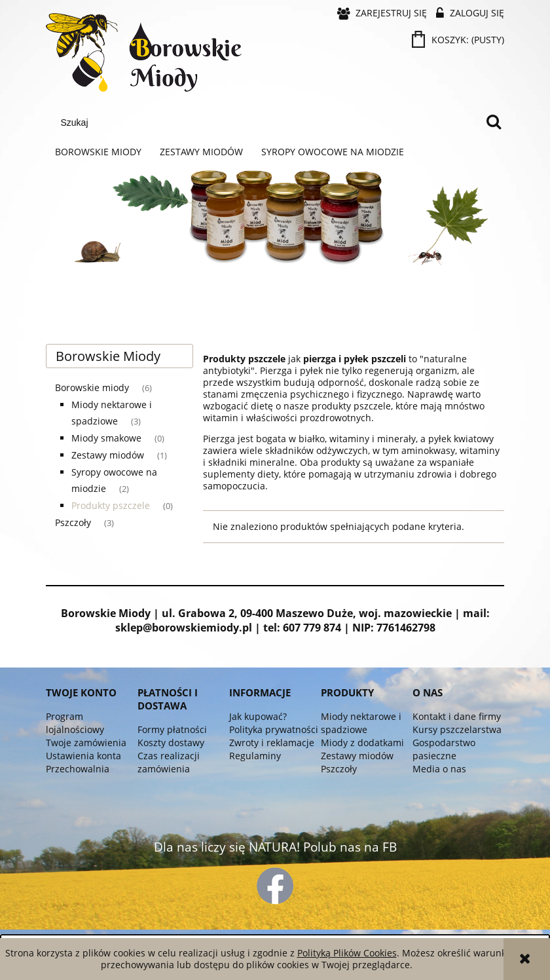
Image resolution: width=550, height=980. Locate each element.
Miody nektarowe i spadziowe (361, 723)
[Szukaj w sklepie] (267, 122)
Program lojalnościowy (75, 723)
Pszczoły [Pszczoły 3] (73, 522)
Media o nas (439, 769)
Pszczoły (339, 769)
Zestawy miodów (357, 756)
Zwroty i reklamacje (272, 743)
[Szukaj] (494, 122)
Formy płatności (172, 729)
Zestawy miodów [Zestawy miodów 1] (108, 455)
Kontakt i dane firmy (457, 716)
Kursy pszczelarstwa (457, 729)
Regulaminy (255, 756)
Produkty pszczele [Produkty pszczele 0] (111, 505)
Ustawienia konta (83, 756)
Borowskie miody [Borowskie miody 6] (92, 387)
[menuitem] (98, 152)
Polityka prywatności (274, 729)
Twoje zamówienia (86, 743)
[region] (275, 248)
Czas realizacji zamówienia (169, 762)
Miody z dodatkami (362, 743)
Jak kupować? (258, 716)
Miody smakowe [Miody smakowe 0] (106, 438)
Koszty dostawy (171, 743)
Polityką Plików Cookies (347, 953)
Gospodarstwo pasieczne (444, 749)
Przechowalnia (78, 769)
